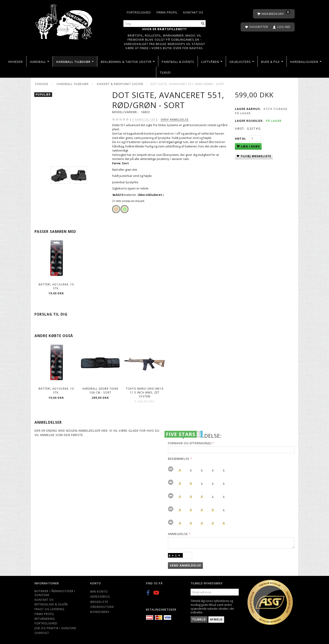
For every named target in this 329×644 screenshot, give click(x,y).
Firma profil (167, 12)
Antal (241, 138)
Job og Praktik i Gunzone (55, 628)
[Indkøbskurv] (274, 14)
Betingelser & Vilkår (51, 604)
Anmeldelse (178, 534)
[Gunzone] (64, 21)
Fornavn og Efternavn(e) (190, 443)
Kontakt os (193, 12)
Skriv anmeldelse (175, 120)
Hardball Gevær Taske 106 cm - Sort (100, 390)
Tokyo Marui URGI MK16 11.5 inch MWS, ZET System (145, 392)
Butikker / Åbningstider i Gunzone (55, 593)
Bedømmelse (179, 459)
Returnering (45, 619)
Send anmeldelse (185, 565)
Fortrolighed (139, 12)
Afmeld (216, 619)
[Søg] (203, 24)
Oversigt (42, 633)
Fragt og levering (49, 609)
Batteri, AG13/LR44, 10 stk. (56, 286)
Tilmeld (199, 619)
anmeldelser (144, 120)
